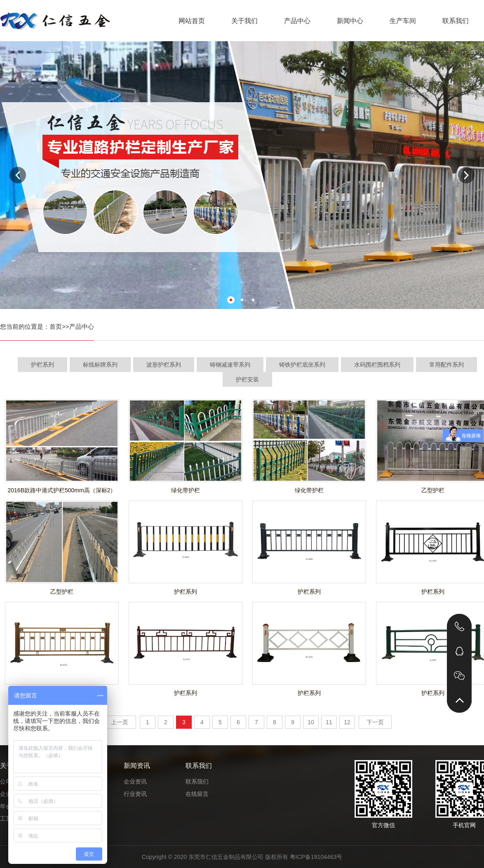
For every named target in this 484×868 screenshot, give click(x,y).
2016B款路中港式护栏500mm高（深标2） (62, 490)
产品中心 (297, 21)
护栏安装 (247, 379)
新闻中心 (350, 21)
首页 (56, 326)
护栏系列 (42, 365)
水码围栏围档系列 (377, 365)
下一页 (375, 722)
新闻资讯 (137, 766)
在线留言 (197, 794)
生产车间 (403, 21)
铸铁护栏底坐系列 (302, 365)
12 (347, 722)
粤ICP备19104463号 (316, 857)
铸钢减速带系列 (230, 365)
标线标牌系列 (100, 365)
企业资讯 (135, 781)
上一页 (120, 722)
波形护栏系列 (164, 365)
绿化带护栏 (186, 490)
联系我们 (456, 21)
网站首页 (192, 21)
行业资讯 (135, 794)
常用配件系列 (446, 365)
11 (329, 722)
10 (311, 722)
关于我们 (244, 21)
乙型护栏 (62, 592)
